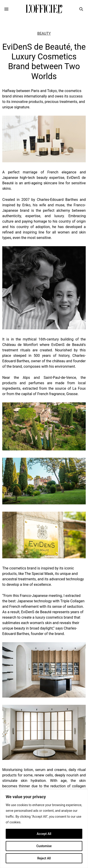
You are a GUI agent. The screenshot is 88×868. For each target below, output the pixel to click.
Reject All (44, 858)
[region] (44, 829)
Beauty (44, 34)
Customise (44, 846)
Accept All (44, 834)
